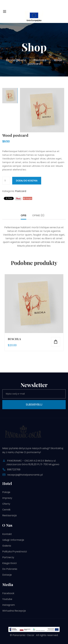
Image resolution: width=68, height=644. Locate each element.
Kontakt (7, 534)
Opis (23, 215)
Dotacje (7, 575)
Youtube (7, 599)
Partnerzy (8, 557)
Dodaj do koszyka (27, 181)
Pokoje (6, 492)
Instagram (9, 605)
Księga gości (9, 563)
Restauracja (9, 515)
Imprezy (7, 498)
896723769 (14, 470)
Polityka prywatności (15, 552)
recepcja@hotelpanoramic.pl (25, 475)
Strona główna (16, 60)
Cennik (6, 510)
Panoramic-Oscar (23, 635)
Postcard (40, 60)
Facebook (8, 593)
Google (28, 198)
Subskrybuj (34, 405)
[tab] (23, 217)
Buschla (14, 339)
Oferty (6, 504)
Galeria (7, 546)
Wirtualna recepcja (14, 611)
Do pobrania (10, 569)
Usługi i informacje (13, 540)
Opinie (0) (38, 215)
